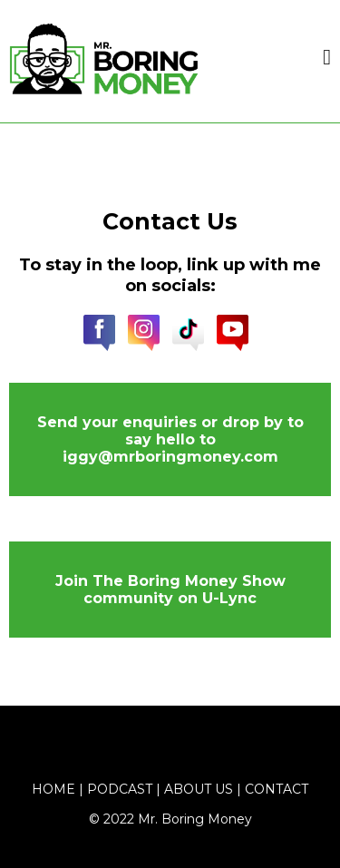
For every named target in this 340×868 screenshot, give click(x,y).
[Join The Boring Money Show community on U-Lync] (170, 590)
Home (53, 789)
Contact (277, 789)
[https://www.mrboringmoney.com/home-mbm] (104, 58)
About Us (199, 789)
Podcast (120, 789)
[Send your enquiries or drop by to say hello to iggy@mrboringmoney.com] (170, 439)
